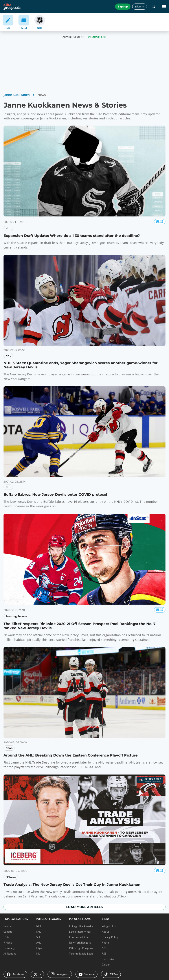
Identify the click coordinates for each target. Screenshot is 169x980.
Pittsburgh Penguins (81, 948)
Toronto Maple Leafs (81, 954)
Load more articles (84, 907)
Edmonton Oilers (79, 937)
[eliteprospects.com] (12, 7)
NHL (39, 926)
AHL (39, 943)
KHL (39, 932)
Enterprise (108, 959)
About (105, 932)
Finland (8, 943)
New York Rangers (80, 943)
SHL (39, 937)
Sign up (123, 6)
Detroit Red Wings (80, 932)
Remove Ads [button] (97, 37)
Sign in (140, 6)
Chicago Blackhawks (81, 926)
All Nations (10, 954)
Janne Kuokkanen (17, 95)
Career (106, 965)
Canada (8, 932)
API (104, 948)
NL (38, 954)
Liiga (39, 948)
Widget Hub (109, 926)
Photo (105, 943)
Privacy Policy (110, 937)
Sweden (8, 926)
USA (6, 937)
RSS (104, 954)
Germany (9, 948)
